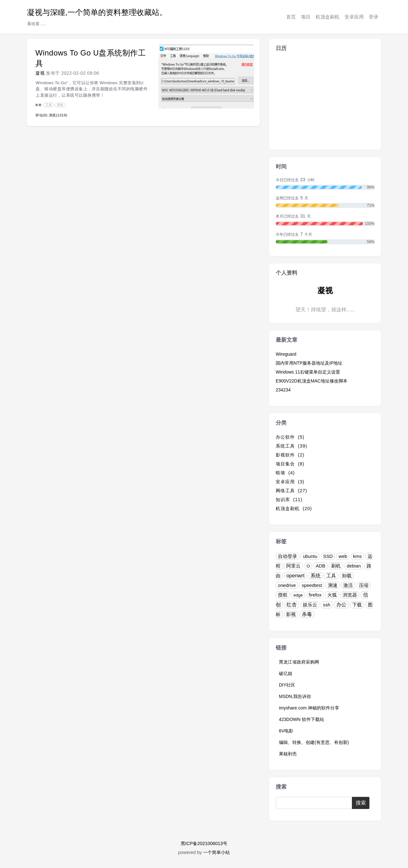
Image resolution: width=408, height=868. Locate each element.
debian (354, 566)
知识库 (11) (289, 500)
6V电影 (286, 731)
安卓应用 (354, 17)
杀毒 (307, 614)
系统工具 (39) (291, 446)
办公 (341, 605)
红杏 (292, 605)
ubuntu (310, 556)
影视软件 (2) (290, 455)
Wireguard (286, 354)
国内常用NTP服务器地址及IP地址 (309, 363)
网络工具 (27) (291, 491)
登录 (374, 17)
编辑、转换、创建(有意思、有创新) (314, 742)
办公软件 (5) (290, 437)
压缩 (364, 585)
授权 (283, 595)
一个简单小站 (216, 852)
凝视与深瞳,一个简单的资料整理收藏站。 (97, 12)
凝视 (40, 73)
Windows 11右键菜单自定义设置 (308, 372)
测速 (333, 585)
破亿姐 (286, 673)
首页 (291, 17)
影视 (291, 614)
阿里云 (293, 566)
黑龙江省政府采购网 (299, 662)
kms (357, 556)
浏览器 (350, 595)
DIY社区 (287, 685)
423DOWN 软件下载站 (302, 719)
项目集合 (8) (290, 464)
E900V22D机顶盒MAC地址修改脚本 (312, 381)
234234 (283, 390)
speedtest (312, 585)
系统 (60, 105)
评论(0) (41, 115)
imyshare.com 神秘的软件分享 (309, 708)
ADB (321, 566)
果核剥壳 (288, 754)
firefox (315, 595)
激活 (348, 585)
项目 (306, 17)
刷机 (336, 566)
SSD (328, 556)
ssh (327, 605)
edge (298, 595)
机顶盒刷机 (328, 17)
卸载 (347, 576)
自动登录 (288, 556)
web (343, 556)
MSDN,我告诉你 (295, 696)
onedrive (287, 585)
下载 (357, 605)
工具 (49, 105)
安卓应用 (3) (290, 482)
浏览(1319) (58, 115)
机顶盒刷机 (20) (294, 508)
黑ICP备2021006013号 (204, 843)
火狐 (332, 595)
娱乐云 (310, 605)
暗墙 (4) (285, 473)
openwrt (295, 576)
